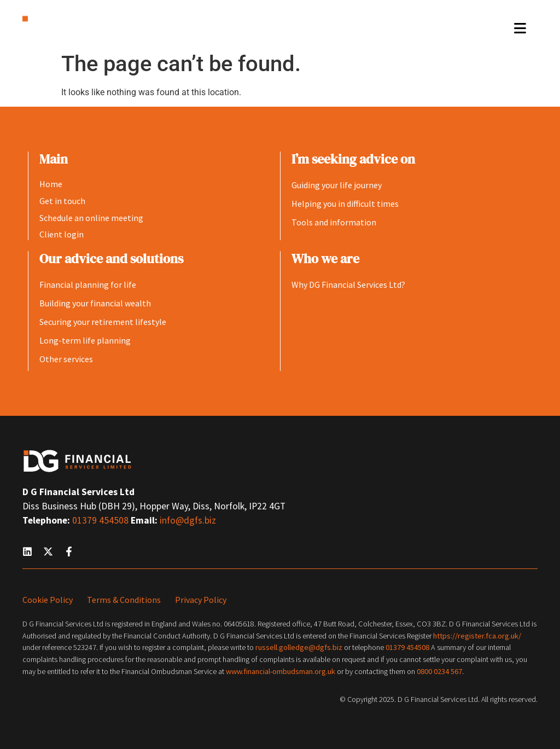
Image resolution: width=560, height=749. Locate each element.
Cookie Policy (48, 600)
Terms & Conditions (124, 600)
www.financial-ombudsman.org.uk (281, 671)
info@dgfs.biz (188, 520)
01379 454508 (101, 520)
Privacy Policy (201, 600)
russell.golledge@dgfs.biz (299, 647)
